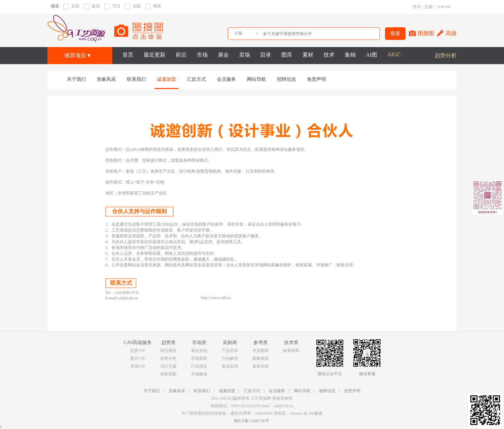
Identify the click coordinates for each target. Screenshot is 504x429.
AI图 (372, 55)
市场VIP (138, 366)
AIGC (394, 54)
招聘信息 (286, 79)
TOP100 (444, 7)
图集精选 (261, 358)
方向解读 (230, 358)
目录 (266, 55)
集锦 (350, 55)
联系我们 (136, 79)
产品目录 (230, 351)
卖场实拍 (230, 366)
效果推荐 (291, 351)
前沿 (181, 55)
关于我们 (76, 79)
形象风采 (106, 79)
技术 (329, 55)
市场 (202, 55)
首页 (128, 55)
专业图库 (261, 351)
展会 (223, 55)
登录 (417, 7)
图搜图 (426, 33)
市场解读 (199, 374)
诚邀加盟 (166, 79)
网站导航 (256, 79)
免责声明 (316, 79)
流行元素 (168, 366)
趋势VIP (138, 351)
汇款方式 (196, 79)
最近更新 (154, 55)
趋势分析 (446, 55)
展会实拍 (199, 351)
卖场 (244, 55)
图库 (287, 55)
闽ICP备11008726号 (251, 421)
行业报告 (199, 366)
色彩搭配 (168, 374)
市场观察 (199, 358)
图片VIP (138, 358)
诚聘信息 (327, 391)
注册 (429, 7)
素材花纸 (261, 366)
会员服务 (226, 79)
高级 (451, 33)
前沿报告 (168, 351)
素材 (308, 55)
